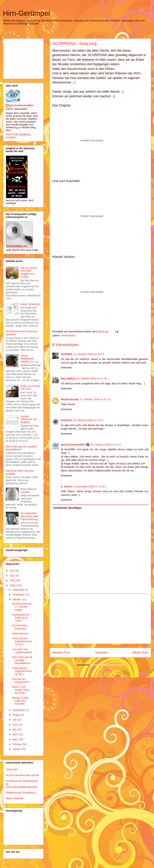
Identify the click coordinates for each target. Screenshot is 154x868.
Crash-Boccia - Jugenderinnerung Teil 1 (22, 671)
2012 (13, 571)
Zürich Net (12, 769)
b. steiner (66, 487)
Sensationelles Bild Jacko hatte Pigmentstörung (29, 516)
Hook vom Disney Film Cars (30, 387)
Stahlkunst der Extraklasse (21, 793)
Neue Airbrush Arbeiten (29, 491)
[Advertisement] (100, 619)
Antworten (67, 368)
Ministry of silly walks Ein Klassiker (20, 701)
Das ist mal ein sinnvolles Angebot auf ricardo (29, 272)
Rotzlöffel (67, 354)
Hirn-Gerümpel (26, 13)
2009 (13, 585)
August (17, 715)
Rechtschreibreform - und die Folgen (22, 607)
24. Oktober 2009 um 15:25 (89, 354)
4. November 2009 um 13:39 (89, 487)
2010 (13, 580)
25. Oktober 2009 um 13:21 (106, 445)
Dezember (19, 590)
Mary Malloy (68, 378)
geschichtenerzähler (73, 445)
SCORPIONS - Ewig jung (74, 43)
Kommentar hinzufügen (68, 508)
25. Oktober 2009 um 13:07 (88, 420)
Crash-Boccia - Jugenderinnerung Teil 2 (22, 641)
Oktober (17, 599)
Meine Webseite (15, 798)
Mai (15, 729)
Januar (17, 749)
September (19, 710)
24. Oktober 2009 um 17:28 (92, 378)
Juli (15, 720)
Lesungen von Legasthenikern (22, 651)
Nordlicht (66, 420)
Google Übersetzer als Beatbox (29, 419)
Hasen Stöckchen (30, 304)
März (16, 739)
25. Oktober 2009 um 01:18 (95, 399)
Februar (17, 744)
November (19, 595)
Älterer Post (140, 653)
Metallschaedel (70, 399)
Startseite (101, 653)
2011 (13, 576)
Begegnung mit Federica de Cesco (20, 618)
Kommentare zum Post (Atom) (107, 665)
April (15, 734)
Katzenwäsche (20, 633)
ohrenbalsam (68, 335)
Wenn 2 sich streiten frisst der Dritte (20, 690)
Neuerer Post (61, 653)
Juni (15, 725)
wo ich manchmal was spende (22, 775)
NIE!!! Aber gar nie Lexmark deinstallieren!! (21, 448)
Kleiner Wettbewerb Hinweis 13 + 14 (30, 359)
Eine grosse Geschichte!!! (21, 680)
